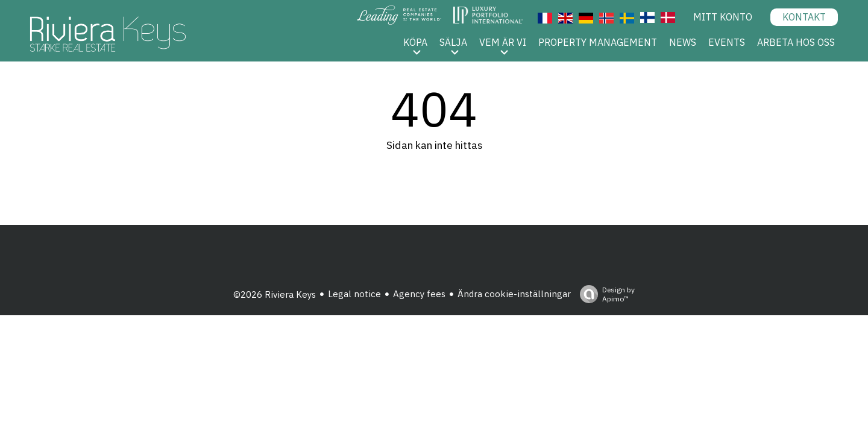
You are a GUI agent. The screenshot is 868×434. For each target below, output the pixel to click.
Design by (604, 294)
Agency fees (419, 294)
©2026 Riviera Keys (275, 294)
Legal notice (354, 294)
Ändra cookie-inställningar (514, 294)
